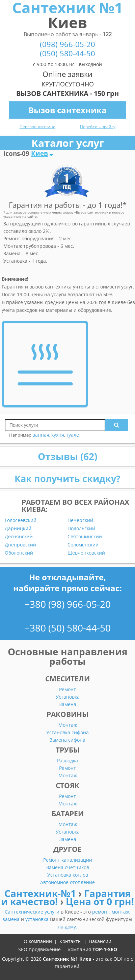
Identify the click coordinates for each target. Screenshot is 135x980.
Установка (68, 697)
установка (38, 919)
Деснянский (19, 537)
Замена (68, 704)
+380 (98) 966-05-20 (67, 604)
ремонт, (102, 912)
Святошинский (85, 537)
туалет (74, 435)
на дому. (67, 927)
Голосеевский (21, 520)
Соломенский (83, 545)
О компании (38, 941)
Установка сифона (67, 732)
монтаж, (121, 912)
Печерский (80, 520)
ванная (41, 435)
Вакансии (100, 941)
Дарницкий (18, 528)
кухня (58, 435)
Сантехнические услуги (33, 912)
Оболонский (19, 553)
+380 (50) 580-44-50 (67, 628)
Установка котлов (68, 875)
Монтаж (68, 725)
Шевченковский (86, 553)
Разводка (67, 761)
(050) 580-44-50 (67, 53)
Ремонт (67, 689)
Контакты (71, 941)
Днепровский (20, 545)
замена (12, 919)
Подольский (81, 528)
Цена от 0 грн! (100, 901)
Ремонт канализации (68, 860)
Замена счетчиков (68, 867)
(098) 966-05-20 (67, 44)
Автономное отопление (67, 882)
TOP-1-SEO (105, 949)
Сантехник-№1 (41, 893)
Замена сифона (67, 740)
